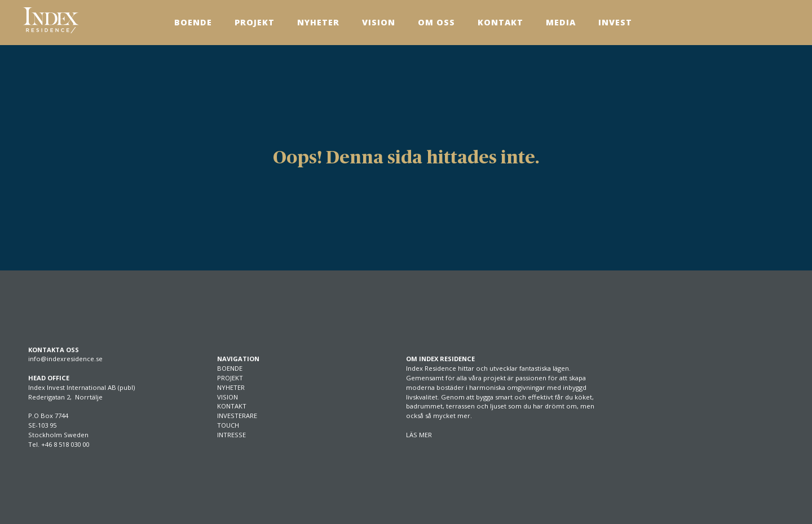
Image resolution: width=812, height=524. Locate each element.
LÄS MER (419, 435)
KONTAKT (232, 406)
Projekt (255, 22)
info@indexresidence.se (65, 359)
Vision (379, 22)
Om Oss (436, 22)
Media (561, 22)
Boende (193, 22)
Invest (615, 22)
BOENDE (230, 368)
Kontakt (500, 22)
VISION (228, 397)
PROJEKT (230, 378)
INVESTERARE (237, 416)
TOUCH (228, 425)
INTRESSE (231, 435)
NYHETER (231, 387)
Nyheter (318, 22)
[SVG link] (51, 20)
